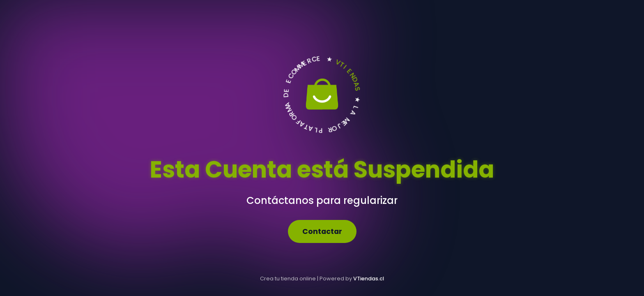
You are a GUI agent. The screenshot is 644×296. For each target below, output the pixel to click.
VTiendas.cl (369, 279)
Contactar (322, 231)
